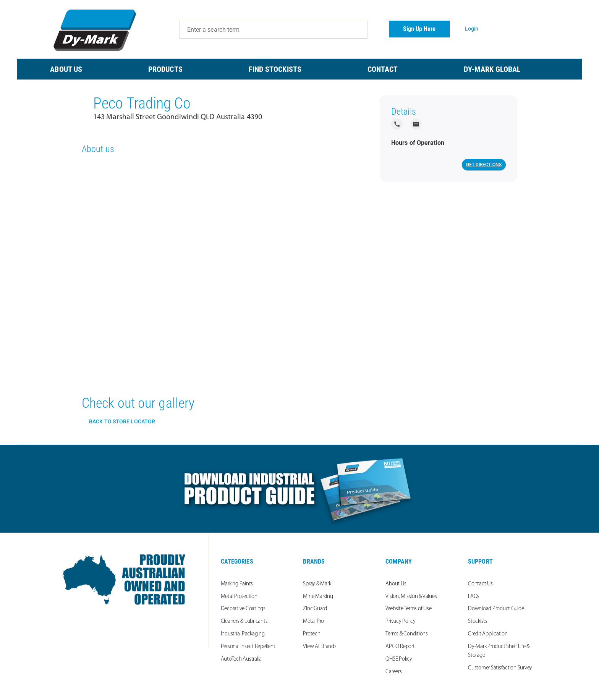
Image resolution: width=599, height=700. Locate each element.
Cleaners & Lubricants (244, 621)
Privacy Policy (401, 621)
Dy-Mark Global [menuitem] (492, 69)
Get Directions (484, 165)
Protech (312, 634)
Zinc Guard (315, 609)
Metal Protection (239, 597)
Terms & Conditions (407, 634)
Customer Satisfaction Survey (500, 668)
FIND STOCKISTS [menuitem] (275, 69)
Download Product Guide (496, 609)
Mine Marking (318, 597)
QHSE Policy (399, 659)
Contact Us (480, 584)
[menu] (299, 69)
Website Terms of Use (408, 609)
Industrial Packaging (243, 634)
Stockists (478, 621)
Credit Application (488, 634)
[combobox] (274, 29)
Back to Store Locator (121, 421)
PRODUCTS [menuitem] (165, 69)
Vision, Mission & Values (411, 597)
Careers (393, 672)
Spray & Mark (317, 584)
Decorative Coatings (243, 609)
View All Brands (320, 647)
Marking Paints (237, 584)
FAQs (474, 597)
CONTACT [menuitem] (383, 69)
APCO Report (400, 647)
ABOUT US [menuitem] (66, 69)
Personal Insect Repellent (248, 647)
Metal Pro (313, 621)
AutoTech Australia (241, 659)
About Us (396, 584)
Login (472, 29)
